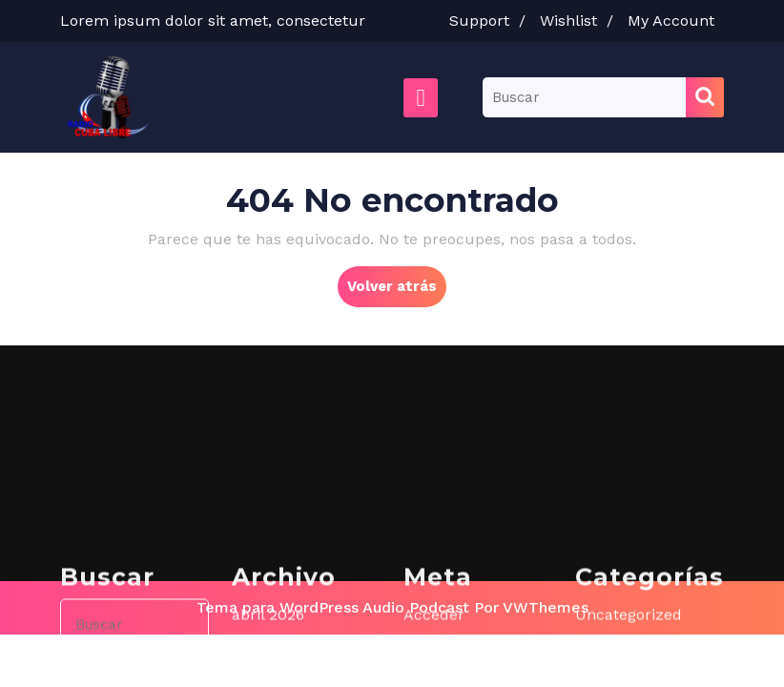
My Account (676, 21)
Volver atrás (397, 291)
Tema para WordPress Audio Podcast (333, 607)
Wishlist (581, 21)
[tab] (421, 98)
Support (492, 21)
